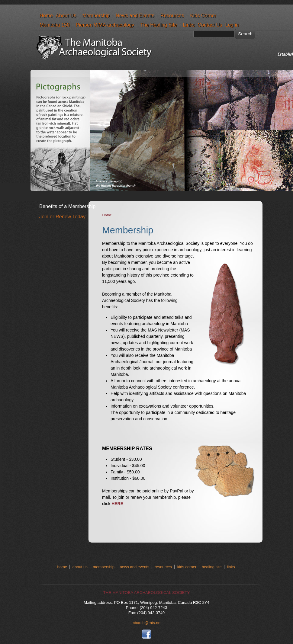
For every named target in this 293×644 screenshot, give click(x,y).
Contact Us (210, 25)
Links (189, 25)
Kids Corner (203, 15)
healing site (212, 567)
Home (46, 15)
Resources (172, 15)
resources (163, 567)
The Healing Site (159, 25)
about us (80, 567)
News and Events (135, 15)
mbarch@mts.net (146, 623)
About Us (66, 15)
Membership (96, 15)
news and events (135, 567)
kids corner (187, 567)
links (231, 567)
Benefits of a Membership (67, 206)
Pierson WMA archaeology (105, 25)
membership (104, 567)
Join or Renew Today (62, 216)
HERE (117, 504)
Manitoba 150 (55, 25)
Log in (232, 25)
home (62, 567)
